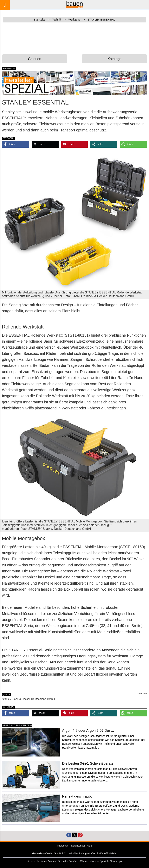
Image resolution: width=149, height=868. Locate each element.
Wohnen (85, 861)
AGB (90, 846)
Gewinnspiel (117, 861)
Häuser (30, 861)
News (94, 861)
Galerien (35, 59)
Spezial (104, 861)
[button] (16, 144)
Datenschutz (78, 846)
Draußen (73, 861)
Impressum (63, 846)
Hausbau (41, 861)
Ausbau (52, 861)
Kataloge (114, 59)
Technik (62, 861)
